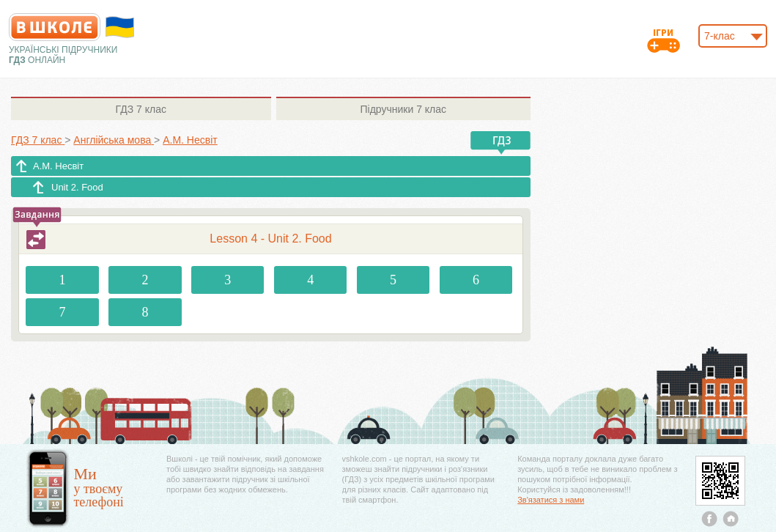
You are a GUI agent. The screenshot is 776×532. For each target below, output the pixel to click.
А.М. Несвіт (58, 166)
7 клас (141, 109)
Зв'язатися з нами (551, 500)
